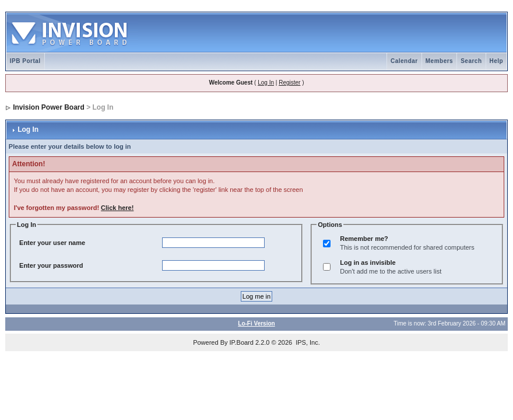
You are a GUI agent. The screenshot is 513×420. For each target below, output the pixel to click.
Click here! (117, 208)
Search (471, 61)
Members (439, 61)
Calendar (404, 61)
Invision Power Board (49, 107)
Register (289, 83)
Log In (266, 83)
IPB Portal (25, 61)
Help (497, 61)
